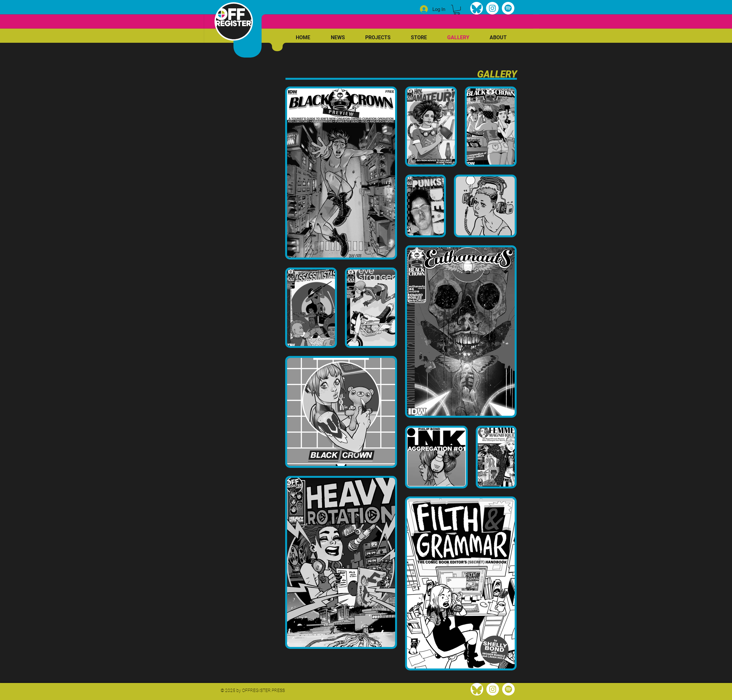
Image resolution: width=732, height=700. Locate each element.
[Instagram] (492, 8)
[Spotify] (508, 8)
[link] (457, 10)
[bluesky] (477, 8)
